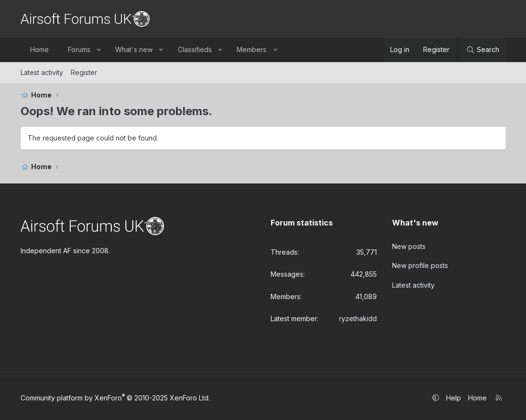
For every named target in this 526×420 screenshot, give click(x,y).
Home (39, 49)
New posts (409, 246)
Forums (79, 49)
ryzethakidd (358, 318)
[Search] (483, 50)
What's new (134, 49)
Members (252, 49)
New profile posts (420, 265)
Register (84, 72)
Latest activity (42, 72)
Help (454, 398)
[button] (99, 50)
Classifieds (195, 49)
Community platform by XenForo (115, 398)
